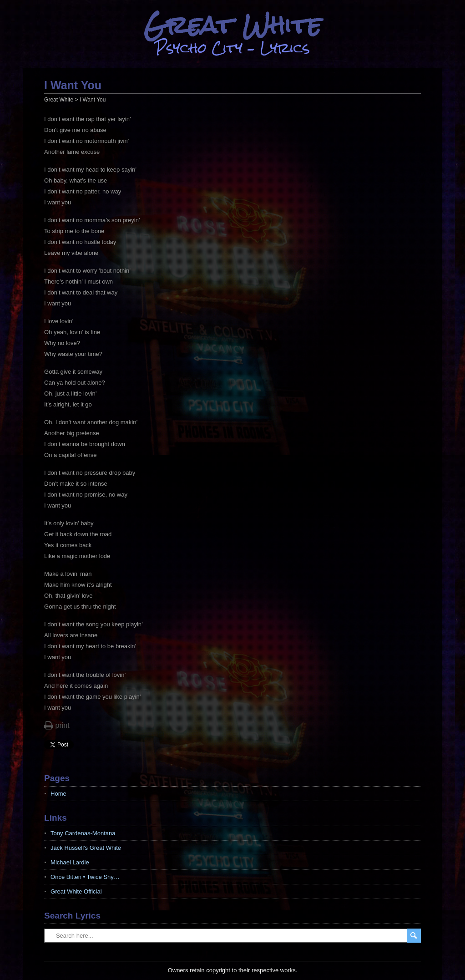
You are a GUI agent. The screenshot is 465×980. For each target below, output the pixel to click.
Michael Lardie (70, 862)
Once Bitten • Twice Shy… (85, 877)
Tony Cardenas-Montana (83, 833)
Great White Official (76, 891)
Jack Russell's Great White (86, 848)
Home (58, 794)
